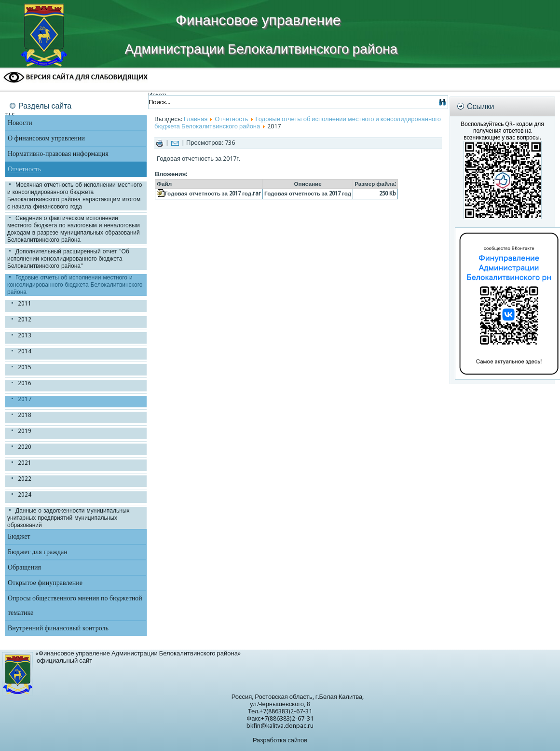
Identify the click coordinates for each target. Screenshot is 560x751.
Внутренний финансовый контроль (58, 628)
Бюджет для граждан (38, 552)
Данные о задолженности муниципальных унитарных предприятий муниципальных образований (68, 518)
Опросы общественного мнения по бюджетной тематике (75, 605)
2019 (25, 431)
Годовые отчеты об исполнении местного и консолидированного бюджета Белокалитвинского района (75, 285)
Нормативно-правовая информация (58, 154)
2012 (25, 320)
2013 (25, 335)
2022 (25, 479)
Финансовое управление (258, 20)
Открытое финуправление (45, 583)
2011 (25, 304)
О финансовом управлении (46, 138)
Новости (20, 123)
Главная (196, 119)
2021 (25, 463)
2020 (25, 447)
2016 (25, 383)
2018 (25, 415)
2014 (25, 351)
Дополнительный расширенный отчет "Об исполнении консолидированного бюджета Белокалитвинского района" (68, 259)
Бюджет (19, 536)
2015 (25, 367)
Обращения (24, 567)
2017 (25, 399)
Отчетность (24, 169)
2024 (25, 495)
